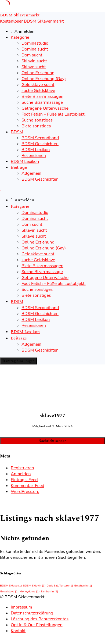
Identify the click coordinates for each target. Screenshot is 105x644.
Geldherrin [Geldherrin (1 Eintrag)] (83, 586)
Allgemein (31, 173)
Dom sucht (32, 55)
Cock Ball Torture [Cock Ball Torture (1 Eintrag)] (60, 586)
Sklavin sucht (34, 61)
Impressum (21, 607)
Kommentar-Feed (28, 486)
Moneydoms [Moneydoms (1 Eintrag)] (30, 591)
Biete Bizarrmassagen (42, 96)
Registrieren (22, 468)
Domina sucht (35, 49)
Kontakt (18, 631)
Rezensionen (34, 156)
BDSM (17, 132)
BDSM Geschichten (40, 144)
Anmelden (21, 474)
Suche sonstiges (37, 120)
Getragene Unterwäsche (45, 108)
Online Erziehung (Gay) (44, 79)
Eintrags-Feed (24, 480)
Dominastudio (35, 43)
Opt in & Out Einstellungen (37, 625)
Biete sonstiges (36, 126)
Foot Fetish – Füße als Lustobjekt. (54, 114)
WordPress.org (25, 492)
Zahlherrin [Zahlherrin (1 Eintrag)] (50, 591)
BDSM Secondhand (40, 138)
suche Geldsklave (38, 91)
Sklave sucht (34, 67)
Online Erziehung (38, 73)
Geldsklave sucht (38, 85)
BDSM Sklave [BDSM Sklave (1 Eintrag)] (11, 586)
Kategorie (20, 37)
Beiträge (19, 167)
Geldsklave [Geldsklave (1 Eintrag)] (9, 591)
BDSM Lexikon (36, 150)
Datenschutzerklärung (32, 613)
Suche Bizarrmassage (42, 102)
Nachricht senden (52, 441)
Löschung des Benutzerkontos (40, 619)
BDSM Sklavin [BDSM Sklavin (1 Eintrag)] (34, 586)
